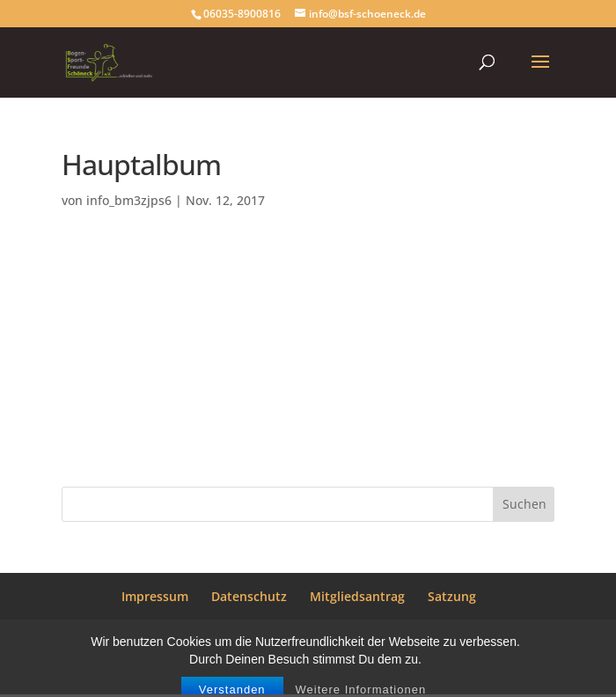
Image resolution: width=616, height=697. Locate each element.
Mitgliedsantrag (357, 596)
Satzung (452, 596)
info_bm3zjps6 (129, 200)
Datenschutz (249, 596)
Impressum (155, 596)
